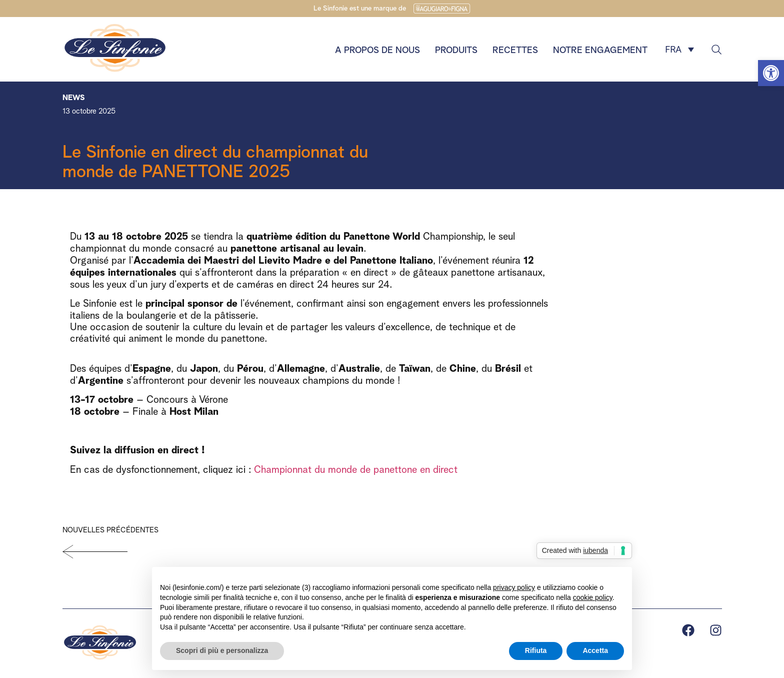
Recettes (515, 49)
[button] (771, 73)
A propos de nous (377, 49)
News (74, 96)
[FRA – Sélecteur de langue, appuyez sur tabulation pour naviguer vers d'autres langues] (679, 49)
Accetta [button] (595, 650)
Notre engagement (600, 49)
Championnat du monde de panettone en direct (356, 468)
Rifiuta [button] (536, 650)
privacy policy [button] (514, 587)
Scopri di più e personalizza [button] (222, 650)
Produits (456, 49)
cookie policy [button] (593, 597)
